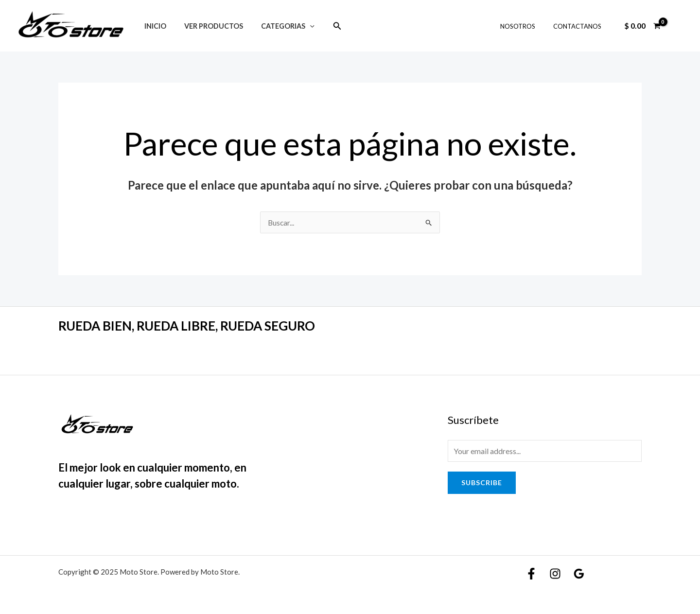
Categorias (278, 26)
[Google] (579, 574)
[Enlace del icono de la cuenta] (679, 26)
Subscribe (482, 482)
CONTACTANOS (580, 26)
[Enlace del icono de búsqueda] (325, 26)
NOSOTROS (525, 26)
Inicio (153, 26)
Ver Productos (207, 26)
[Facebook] (531, 574)
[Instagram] (555, 574)
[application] (300, 26)
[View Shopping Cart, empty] (642, 26)
